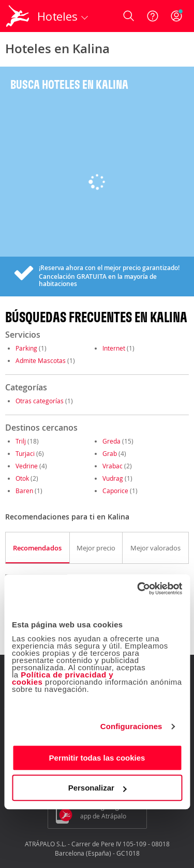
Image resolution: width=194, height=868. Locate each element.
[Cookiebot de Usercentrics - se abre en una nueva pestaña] (138, 589)
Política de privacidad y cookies (63, 678)
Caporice (115, 491)
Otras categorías (40, 401)
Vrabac (113, 466)
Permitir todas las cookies (97, 758)
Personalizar (98, 788)
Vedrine (27, 466)
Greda (111, 441)
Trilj (21, 441)
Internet (114, 348)
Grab (110, 453)
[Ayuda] (153, 16)
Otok (22, 478)
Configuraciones (131, 726)
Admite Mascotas (41, 360)
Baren (24, 491)
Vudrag (113, 478)
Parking (26, 348)
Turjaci (25, 453)
